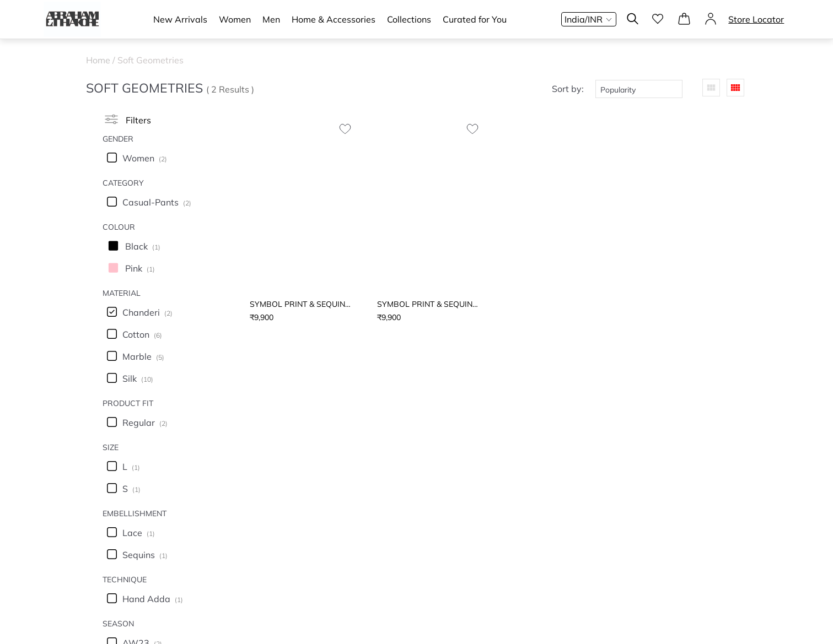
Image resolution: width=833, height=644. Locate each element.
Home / (102, 60)
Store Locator (756, 19)
